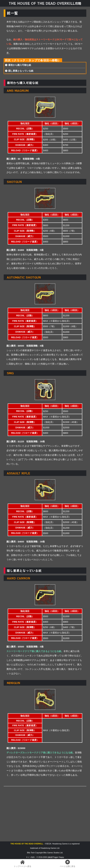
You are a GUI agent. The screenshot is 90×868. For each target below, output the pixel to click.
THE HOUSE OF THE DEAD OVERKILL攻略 (45, 3)
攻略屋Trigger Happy (56, 857)
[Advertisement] (45, 814)
